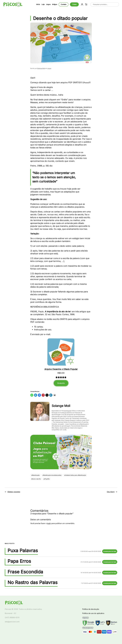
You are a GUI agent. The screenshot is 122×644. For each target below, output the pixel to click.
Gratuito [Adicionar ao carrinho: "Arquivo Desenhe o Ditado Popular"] (61, 383)
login (49, 523)
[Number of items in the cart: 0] (86, 4)
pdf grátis (47, 479)
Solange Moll (41, 68)
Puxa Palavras (23, 551)
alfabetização (36, 475)
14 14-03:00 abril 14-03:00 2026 (91, 573)
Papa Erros (19, 561)
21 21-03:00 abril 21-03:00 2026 (91, 562)
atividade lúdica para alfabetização (75, 475)
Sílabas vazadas (14, 492)
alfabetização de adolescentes (52, 475)
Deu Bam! (111, 492)
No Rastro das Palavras (33, 582)
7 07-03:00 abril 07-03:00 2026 (91, 583)
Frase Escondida (25, 572)
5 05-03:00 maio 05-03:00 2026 (91, 551)
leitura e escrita (36, 479)
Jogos (49, 68)
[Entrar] (82, 4)
